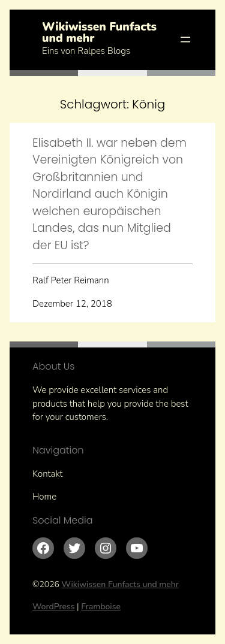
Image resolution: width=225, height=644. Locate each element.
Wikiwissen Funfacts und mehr (99, 33)
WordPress (54, 607)
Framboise (101, 607)
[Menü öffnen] (185, 40)
